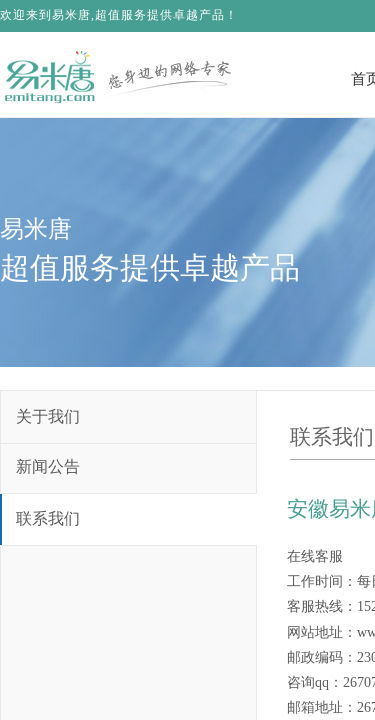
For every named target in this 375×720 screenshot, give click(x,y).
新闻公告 (48, 466)
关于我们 (48, 416)
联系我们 (48, 518)
